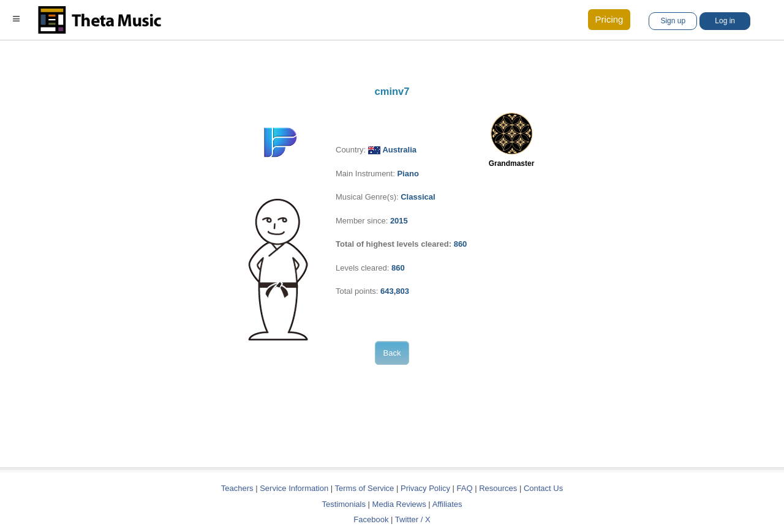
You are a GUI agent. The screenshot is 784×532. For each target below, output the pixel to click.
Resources (498, 488)
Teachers (238, 488)
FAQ (465, 488)
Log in (725, 21)
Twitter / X (413, 519)
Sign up (673, 21)
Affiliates (447, 504)
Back (392, 353)
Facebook (371, 519)
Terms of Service (365, 488)
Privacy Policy (425, 488)
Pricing (609, 19)
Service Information (294, 488)
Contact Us (543, 488)
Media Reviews (399, 504)
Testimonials (344, 504)
